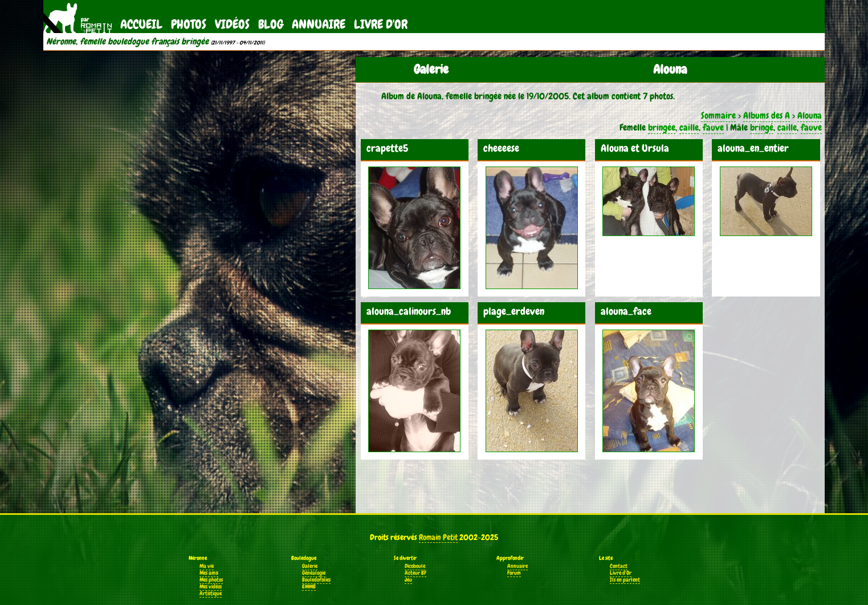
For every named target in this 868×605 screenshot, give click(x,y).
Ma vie (207, 566)
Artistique (211, 594)
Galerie (310, 566)
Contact (619, 566)
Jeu (408, 580)
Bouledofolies (316, 580)
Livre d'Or (381, 24)
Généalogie (314, 573)
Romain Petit (438, 537)
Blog (271, 24)
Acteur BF (415, 573)
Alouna (810, 115)
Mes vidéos (211, 587)
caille (689, 127)
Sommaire (718, 115)
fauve (713, 127)
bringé (762, 127)
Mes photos (211, 580)
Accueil (141, 24)
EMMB (309, 587)
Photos (189, 24)
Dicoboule (415, 566)
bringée (662, 127)
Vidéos (232, 24)
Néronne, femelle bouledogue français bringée (127, 42)
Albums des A (767, 115)
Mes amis (209, 573)
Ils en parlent (625, 580)
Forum (514, 573)
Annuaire (319, 24)
